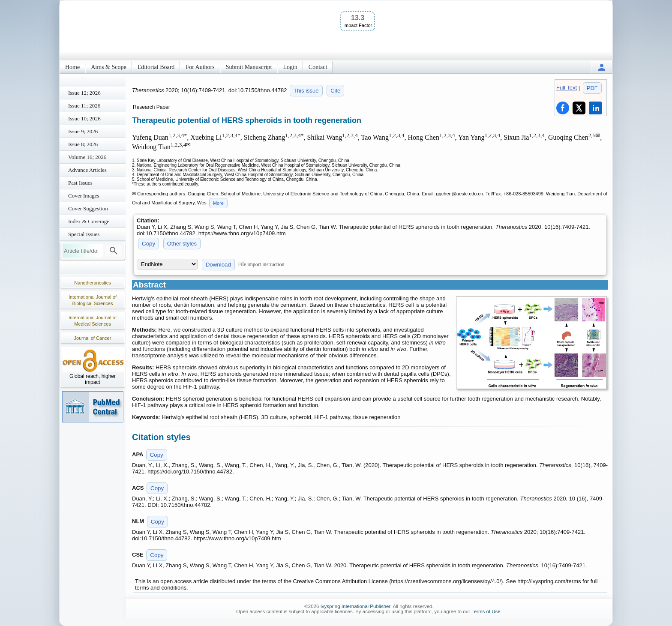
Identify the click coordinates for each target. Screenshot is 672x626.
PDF (592, 88)
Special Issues (84, 234)
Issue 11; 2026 (84, 106)
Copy (148, 244)
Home (72, 67)
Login (290, 67)
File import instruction (261, 264)
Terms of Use (486, 611)
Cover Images (84, 196)
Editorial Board (156, 67)
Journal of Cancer (93, 338)
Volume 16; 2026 (87, 157)
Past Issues (80, 183)
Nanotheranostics (93, 283)
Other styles (182, 244)
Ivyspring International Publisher (355, 606)
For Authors (200, 67)
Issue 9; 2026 (83, 131)
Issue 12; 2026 (84, 93)
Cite (335, 91)
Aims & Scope (108, 67)
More (218, 203)
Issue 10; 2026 (84, 118)
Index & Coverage (89, 221)
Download (218, 265)
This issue (306, 91)
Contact (318, 67)
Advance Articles (87, 170)
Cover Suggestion (88, 208)
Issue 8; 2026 (83, 144)
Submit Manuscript (249, 67)
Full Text (567, 88)
